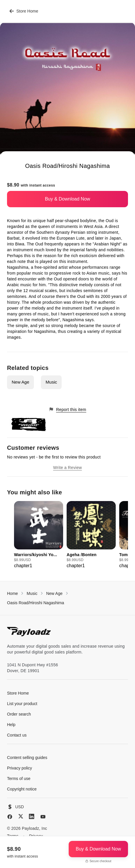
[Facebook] (10, 817)
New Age (20, 382)
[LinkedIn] (32, 816)
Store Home (24, 11)
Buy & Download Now (68, 199)
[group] (39, 535)
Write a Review (67, 468)
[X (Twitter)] (21, 816)
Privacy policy (20, 768)
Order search (19, 714)
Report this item (67, 409)
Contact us (17, 735)
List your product (22, 704)
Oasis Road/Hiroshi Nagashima (36, 603)
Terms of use (19, 779)
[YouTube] (43, 817)
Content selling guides (27, 758)
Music (51, 382)
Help (11, 725)
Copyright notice (22, 789)
